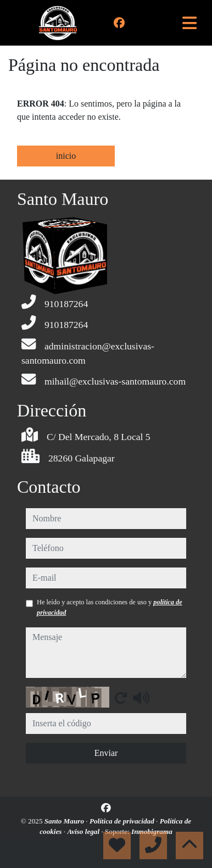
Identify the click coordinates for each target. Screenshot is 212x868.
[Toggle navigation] (189, 23)
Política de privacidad (123, 821)
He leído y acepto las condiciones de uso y (110, 607)
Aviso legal (84, 831)
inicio (66, 156)
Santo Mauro (65, 821)
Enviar (106, 753)
